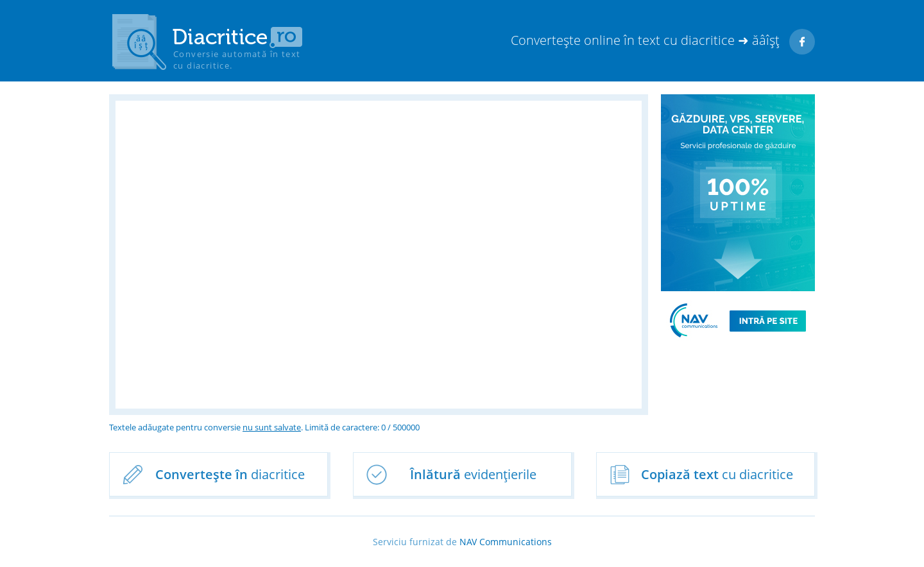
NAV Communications (506, 542)
